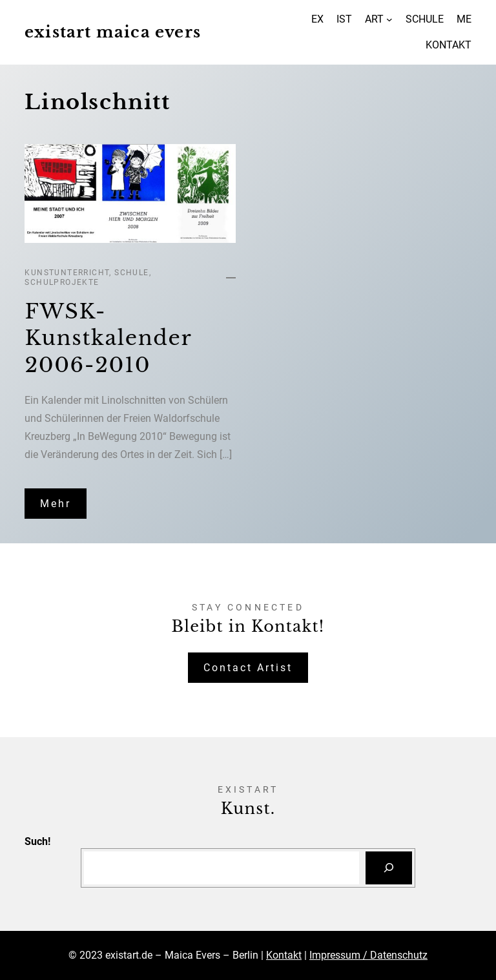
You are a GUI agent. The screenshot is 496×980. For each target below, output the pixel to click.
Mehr (56, 504)
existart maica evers (113, 32)
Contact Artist (248, 668)
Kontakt (284, 955)
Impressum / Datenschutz (368, 955)
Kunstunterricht (67, 273)
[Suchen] (389, 868)
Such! (37, 841)
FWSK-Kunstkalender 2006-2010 (108, 338)
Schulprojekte (62, 282)
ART (374, 19)
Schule (131, 273)
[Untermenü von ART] (389, 19)
